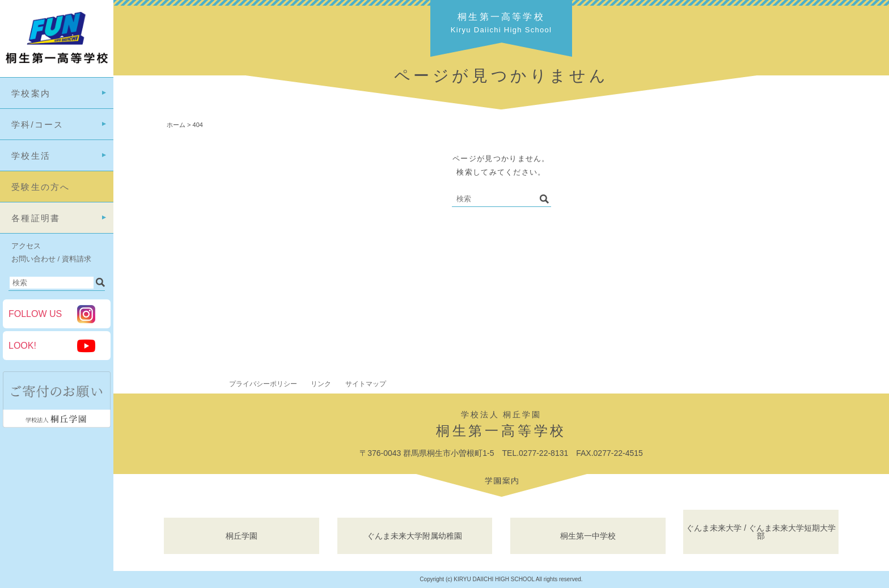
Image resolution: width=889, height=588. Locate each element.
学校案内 (31, 93)
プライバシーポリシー (263, 384)
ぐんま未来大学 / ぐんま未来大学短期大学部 (761, 532)
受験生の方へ (41, 187)
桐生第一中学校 (588, 536)
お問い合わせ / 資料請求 (51, 259)
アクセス (26, 246)
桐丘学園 (242, 536)
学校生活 (31, 156)
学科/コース (38, 124)
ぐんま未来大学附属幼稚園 (414, 536)
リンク (321, 384)
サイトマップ (366, 384)
